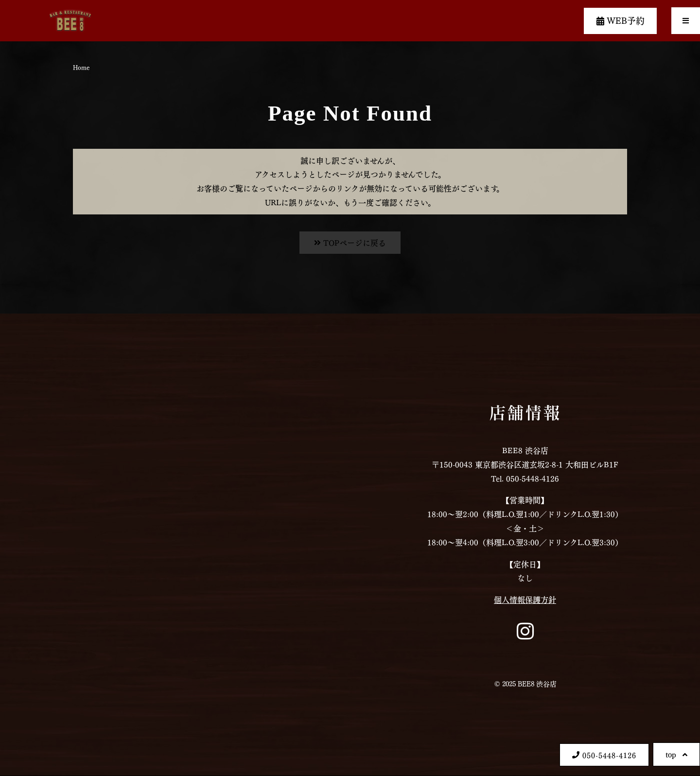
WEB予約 (621, 20)
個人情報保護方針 (525, 599)
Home (81, 67)
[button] (686, 21)
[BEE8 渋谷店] (175, 545)
